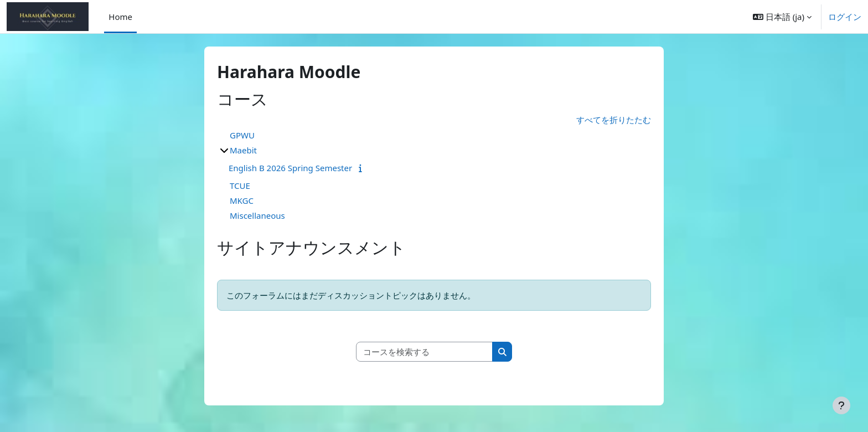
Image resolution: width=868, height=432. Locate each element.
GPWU (242, 135)
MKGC (242, 200)
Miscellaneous (257, 215)
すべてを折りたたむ (614, 120)
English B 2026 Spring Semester (290, 168)
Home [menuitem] (120, 17)
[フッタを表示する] (841, 405)
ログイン (845, 17)
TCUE (240, 186)
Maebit (243, 150)
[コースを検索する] (425, 352)
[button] (782, 17)
